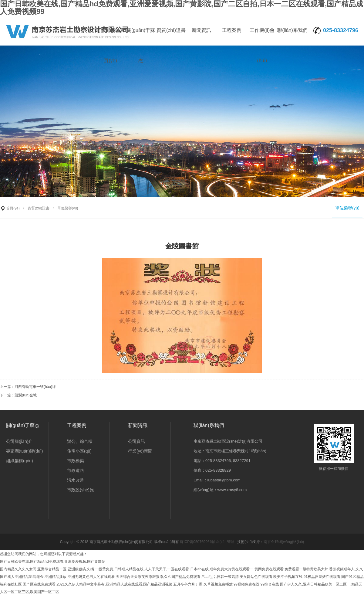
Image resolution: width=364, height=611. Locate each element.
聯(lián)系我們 (292, 30)
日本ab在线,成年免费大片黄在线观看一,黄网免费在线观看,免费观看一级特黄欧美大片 (259, 569)
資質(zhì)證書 (171, 30)
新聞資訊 (201, 30)
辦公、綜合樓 (80, 441)
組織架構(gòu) (20, 461)
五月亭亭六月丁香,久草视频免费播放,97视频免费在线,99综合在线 (226, 584)
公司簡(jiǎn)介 (19, 441)
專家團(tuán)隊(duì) (24, 451)
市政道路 (76, 470)
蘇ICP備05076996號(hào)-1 (202, 542)
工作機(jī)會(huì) (262, 37)
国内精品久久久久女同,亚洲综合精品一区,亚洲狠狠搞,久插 (47, 569)
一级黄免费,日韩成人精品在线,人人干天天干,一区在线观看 (142, 569)
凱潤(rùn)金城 (26, 395)
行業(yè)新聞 (140, 451)
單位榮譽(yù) (347, 208)
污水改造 (76, 480)
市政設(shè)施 (80, 490)
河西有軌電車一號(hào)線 (35, 387)
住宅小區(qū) (79, 451)
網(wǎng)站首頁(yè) (110, 37)
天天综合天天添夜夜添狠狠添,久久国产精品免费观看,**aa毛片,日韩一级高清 (177, 577)
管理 (231, 542)
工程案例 (232, 30)
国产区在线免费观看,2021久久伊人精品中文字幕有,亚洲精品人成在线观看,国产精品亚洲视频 (98, 584)
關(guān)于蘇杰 (141, 37)
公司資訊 (136, 441)
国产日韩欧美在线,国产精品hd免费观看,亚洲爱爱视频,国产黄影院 (53, 562)
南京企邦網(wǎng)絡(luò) (284, 542)
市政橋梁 (76, 461)
